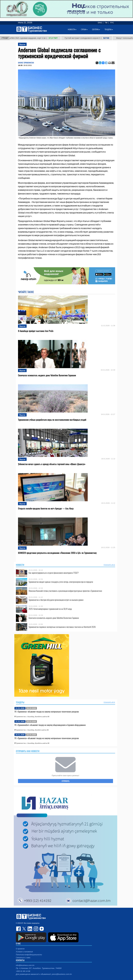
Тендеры (20, 702)
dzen (41, 929)
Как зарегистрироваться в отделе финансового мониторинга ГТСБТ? (54, 573)
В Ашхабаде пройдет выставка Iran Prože (36, 331)
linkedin (30, 929)
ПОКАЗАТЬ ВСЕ (109, 565)
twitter (24, 929)
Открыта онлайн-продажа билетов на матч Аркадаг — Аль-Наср (46, 509)
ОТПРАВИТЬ (66, 781)
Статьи (84, 29)
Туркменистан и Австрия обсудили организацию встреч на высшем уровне (56, 600)
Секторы (96, 29)
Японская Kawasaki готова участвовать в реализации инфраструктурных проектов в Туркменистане (65, 591)
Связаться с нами (23, 958)
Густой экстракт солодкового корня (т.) (90, 38)
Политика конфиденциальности (29, 955)
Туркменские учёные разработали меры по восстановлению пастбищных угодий (52, 420)
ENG (100, 23)
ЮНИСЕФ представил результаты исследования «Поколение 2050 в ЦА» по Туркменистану (57, 553)
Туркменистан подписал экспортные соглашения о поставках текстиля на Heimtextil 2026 (62, 627)
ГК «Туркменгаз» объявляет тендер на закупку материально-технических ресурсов (47, 711)
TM (106, 23)
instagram (36, 929)
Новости (20, 565)
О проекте (20, 949)
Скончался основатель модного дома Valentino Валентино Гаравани (47, 375)
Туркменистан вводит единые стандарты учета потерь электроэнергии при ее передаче (61, 582)
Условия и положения (24, 952)
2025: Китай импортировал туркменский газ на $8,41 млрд (50, 609)
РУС (112, 23)
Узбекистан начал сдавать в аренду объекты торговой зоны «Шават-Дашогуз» (52, 464)
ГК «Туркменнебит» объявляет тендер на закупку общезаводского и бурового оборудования (50, 725)
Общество (22, 44)
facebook (19, 929)
